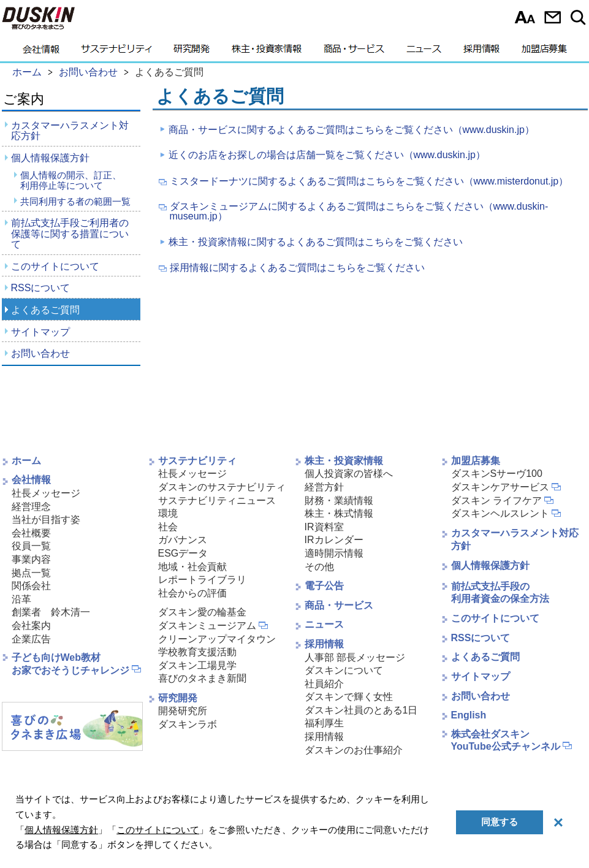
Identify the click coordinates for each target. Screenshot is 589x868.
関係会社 (31, 586)
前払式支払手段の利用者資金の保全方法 (500, 593)
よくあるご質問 (45, 310)
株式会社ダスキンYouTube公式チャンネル (506, 740)
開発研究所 (183, 711)
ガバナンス (183, 540)
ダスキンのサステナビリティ (222, 487)
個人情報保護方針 (50, 158)
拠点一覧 (31, 573)
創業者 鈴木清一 (51, 612)
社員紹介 (324, 684)
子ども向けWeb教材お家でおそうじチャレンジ (70, 664)
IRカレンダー (334, 540)
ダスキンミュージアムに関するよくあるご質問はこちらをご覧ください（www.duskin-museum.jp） (359, 211)
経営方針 (324, 487)
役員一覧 (31, 546)
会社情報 (41, 52)
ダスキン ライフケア (496, 501)
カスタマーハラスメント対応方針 (70, 131)
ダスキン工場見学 (197, 665)
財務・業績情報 (339, 501)
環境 (168, 513)
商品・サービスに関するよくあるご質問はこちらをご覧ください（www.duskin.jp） (351, 130)
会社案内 (31, 626)
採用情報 (481, 52)
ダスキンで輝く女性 (349, 697)
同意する (500, 822)
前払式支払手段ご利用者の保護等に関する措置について (70, 234)
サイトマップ (40, 332)
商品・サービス (354, 52)
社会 (168, 527)
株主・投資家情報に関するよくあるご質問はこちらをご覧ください (316, 242)
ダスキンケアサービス (500, 487)
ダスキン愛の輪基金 (202, 612)
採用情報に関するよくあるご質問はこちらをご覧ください (297, 268)
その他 (319, 567)
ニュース (424, 52)
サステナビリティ (116, 52)
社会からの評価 (192, 593)
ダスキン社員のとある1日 (361, 710)
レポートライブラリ (202, 580)
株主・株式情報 (339, 513)
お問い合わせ (553, 17)
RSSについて (41, 288)
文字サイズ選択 (525, 17)
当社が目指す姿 (46, 520)
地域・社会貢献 (192, 567)
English (469, 715)
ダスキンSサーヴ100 (497, 474)
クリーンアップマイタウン (217, 639)
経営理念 (31, 507)
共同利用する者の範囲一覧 (75, 201)
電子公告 (324, 586)
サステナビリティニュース (217, 501)
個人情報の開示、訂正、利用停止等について (71, 180)
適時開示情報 (334, 553)
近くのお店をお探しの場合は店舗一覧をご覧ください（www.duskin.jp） (327, 155)
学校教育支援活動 (197, 652)
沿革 (21, 599)
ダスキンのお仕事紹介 (354, 750)
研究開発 (192, 52)
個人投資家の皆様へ (349, 474)
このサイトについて (55, 266)
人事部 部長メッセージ (355, 657)
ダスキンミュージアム (207, 626)
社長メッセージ (46, 493)
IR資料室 (324, 527)
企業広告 (31, 639)
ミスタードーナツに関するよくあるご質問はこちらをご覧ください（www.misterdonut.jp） (369, 181)
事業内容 (31, 559)
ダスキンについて (344, 670)
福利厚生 (324, 723)
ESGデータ (183, 553)
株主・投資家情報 (267, 52)
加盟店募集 (544, 52)
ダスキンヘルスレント (500, 513)
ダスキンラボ (188, 724)
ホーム (26, 461)
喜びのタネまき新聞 (202, 678)
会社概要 (31, 533)
